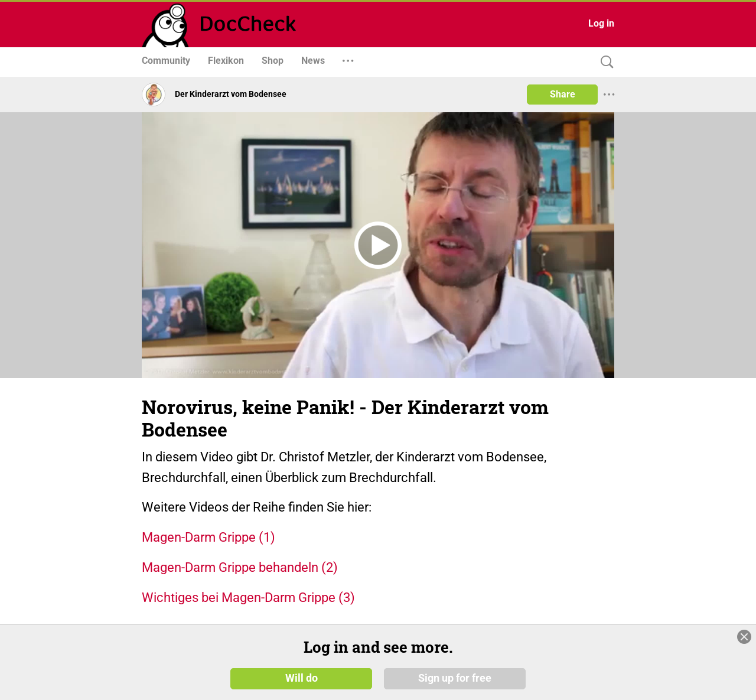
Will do (302, 678)
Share (563, 94)
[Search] (604, 62)
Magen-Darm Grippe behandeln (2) (240, 567)
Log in (601, 23)
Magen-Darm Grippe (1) (208, 537)
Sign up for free (455, 678)
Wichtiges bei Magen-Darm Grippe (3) (248, 598)
